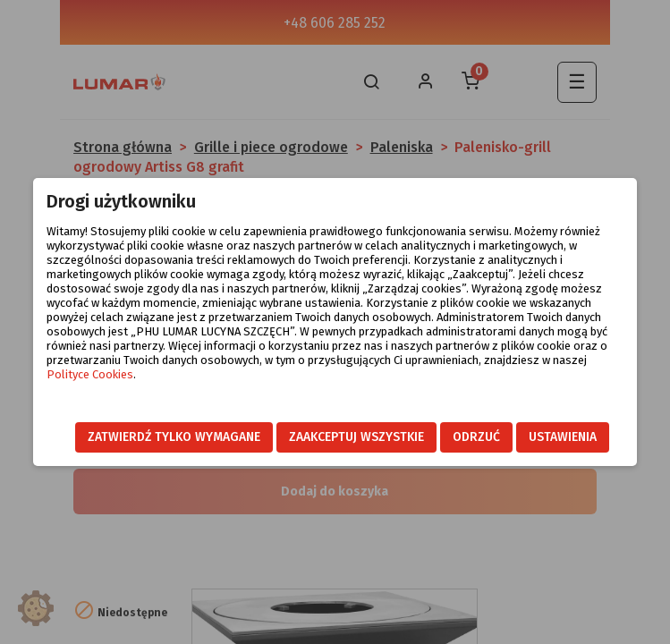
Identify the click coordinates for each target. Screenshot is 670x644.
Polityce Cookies (90, 374)
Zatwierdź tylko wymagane (174, 437)
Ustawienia (563, 437)
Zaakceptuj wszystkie (356, 437)
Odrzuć (476, 437)
